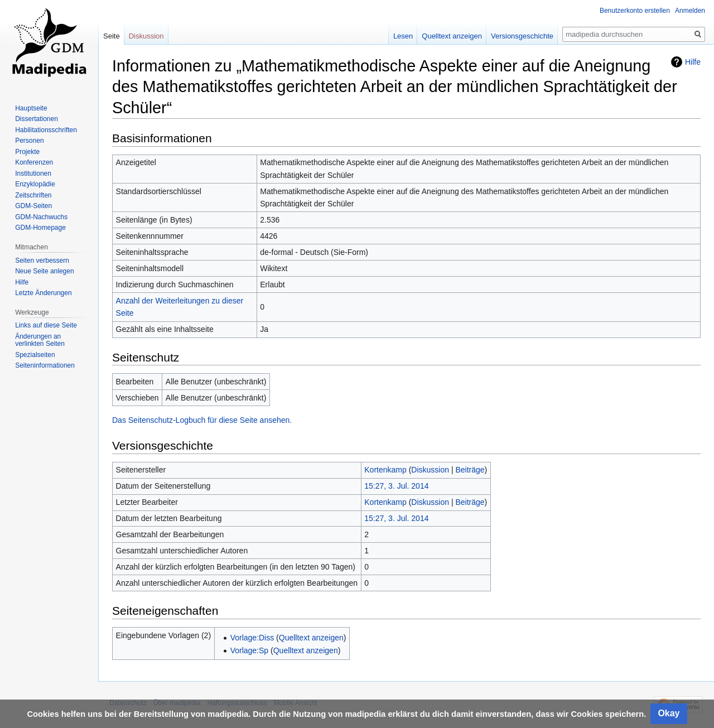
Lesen (403, 36)
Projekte (27, 152)
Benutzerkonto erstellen (635, 11)
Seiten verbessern (42, 261)
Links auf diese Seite (46, 325)
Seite (112, 36)
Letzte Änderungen (43, 293)
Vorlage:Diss (252, 638)
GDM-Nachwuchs (41, 217)
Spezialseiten (35, 355)
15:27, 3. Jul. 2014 (396, 486)
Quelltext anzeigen (311, 638)
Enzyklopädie (35, 184)
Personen (29, 141)
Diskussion (430, 470)
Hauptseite (31, 108)
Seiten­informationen (45, 365)
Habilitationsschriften (46, 130)
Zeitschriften (33, 195)
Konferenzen (34, 162)
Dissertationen (37, 119)
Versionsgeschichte (522, 36)
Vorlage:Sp (250, 650)
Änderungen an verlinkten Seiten (40, 340)
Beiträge (470, 470)
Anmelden (690, 11)
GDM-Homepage (40, 228)
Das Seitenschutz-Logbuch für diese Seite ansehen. (202, 420)
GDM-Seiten (33, 206)
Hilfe (693, 62)
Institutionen (33, 173)
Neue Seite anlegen (44, 271)
